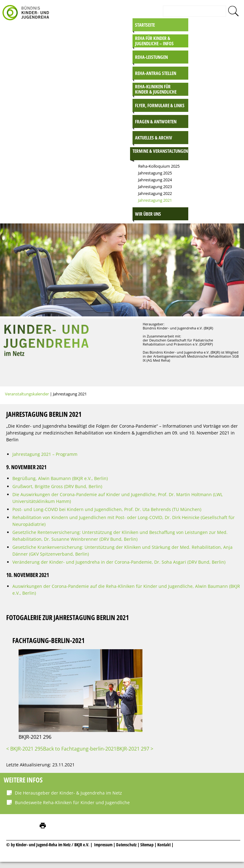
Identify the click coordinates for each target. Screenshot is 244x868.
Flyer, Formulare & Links (160, 105)
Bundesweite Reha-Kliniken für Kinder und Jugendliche (72, 802)
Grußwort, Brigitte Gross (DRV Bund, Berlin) (57, 486)
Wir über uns (148, 214)
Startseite (145, 25)
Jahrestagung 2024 (155, 180)
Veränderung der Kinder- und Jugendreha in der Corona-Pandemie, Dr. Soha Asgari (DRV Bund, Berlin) (119, 562)
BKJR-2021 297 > (135, 749)
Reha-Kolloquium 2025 (159, 166)
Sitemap (147, 845)
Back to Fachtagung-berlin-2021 (80, 749)
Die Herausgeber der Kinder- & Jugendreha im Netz (68, 793)
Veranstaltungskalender (27, 394)
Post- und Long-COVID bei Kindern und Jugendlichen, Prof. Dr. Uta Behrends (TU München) (107, 509)
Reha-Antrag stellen (156, 73)
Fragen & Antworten (156, 121)
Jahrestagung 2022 (155, 193)
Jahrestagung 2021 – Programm (45, 454)
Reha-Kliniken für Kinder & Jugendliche (156, 89)
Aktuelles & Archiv (154, 138)
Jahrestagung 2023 (155, 187)
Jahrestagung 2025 (155, 173)
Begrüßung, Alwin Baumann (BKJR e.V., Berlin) (60, 478)
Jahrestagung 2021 (155, 200)
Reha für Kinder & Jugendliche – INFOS (154, 41)
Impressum (103, 845)
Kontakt (164, 845)
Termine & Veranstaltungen (160, 151)
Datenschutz (127, 845)
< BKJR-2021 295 (25, 749)
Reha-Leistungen (151, 57)
